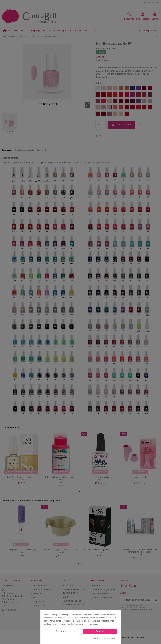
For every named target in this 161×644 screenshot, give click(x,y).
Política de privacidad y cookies (103, 638)
